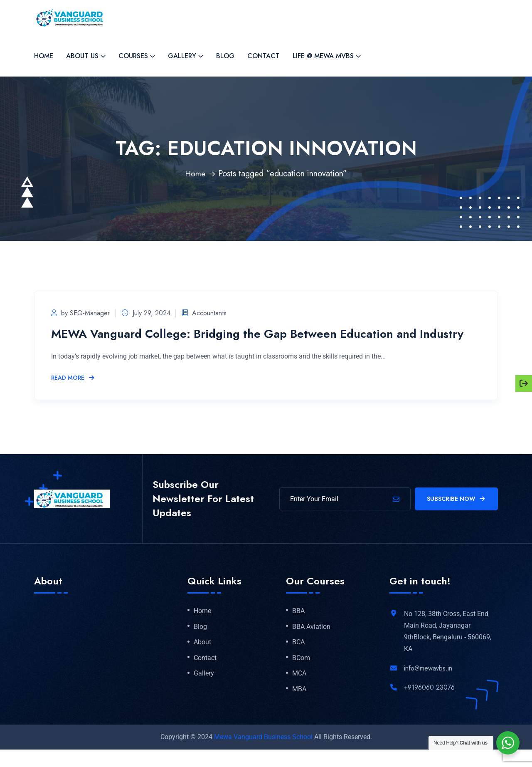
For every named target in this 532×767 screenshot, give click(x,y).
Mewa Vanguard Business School (263, 754)
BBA (298, 626)
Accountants (210, 313)
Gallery (182, 56)
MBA (299, 707)
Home (44, 56)
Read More (73, 393)
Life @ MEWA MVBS (323, 56)
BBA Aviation (311, 642)
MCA (299, 690)
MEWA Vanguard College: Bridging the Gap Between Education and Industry (246, 341)
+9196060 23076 (429, 702)
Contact (264, 56)
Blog (225, 56)
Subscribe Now (457, 514)
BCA (298, 658)
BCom (301, 674)
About (202, 658)
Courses (133, 56)
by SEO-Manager (80, 313)
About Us (82, 56)
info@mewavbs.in (428, 683)
